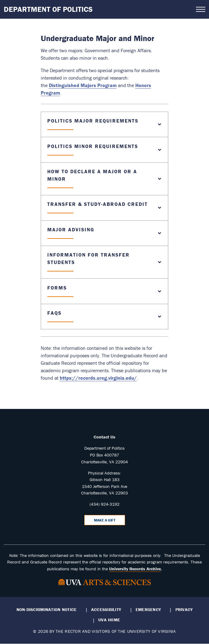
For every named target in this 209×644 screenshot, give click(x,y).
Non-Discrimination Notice (47, 609)
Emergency (148, 609)
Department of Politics (48, 9)
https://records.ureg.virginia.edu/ (98, 378)
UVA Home (109, 620)
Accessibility (106, 609)
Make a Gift (105, 520)
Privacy (184, 609)
